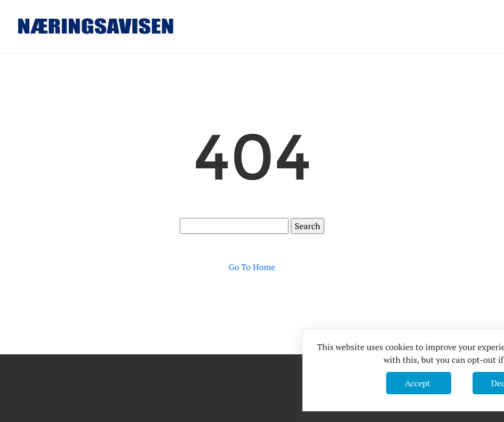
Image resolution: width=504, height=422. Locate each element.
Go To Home (252, 267)
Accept (418, 383)
